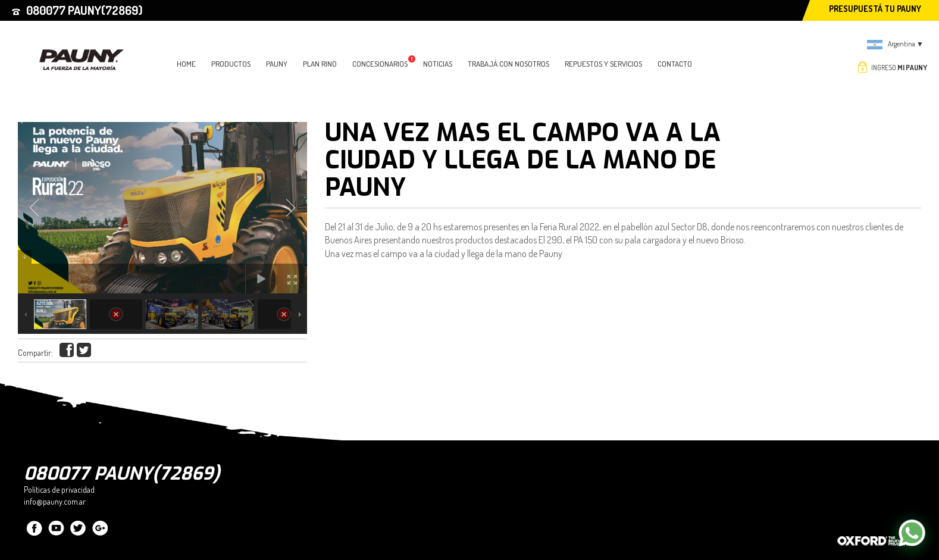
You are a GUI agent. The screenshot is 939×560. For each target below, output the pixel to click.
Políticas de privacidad (59, 489)
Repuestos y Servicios (603, 64)
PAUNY (277, 64)
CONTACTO (675, 64)
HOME (186, 64)
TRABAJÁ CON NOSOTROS (508, 64)
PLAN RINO (320, 64)
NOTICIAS (438, 64)
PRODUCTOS (231, 64)
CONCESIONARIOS (384, 64)
